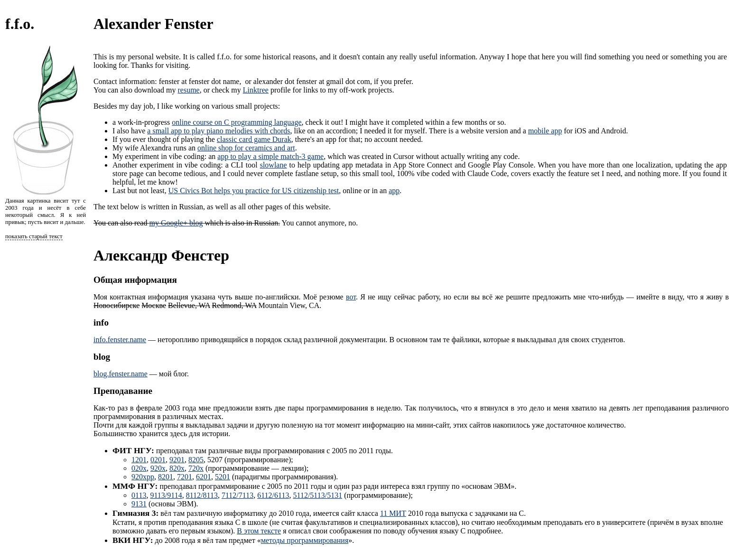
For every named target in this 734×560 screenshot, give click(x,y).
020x (139, 468)
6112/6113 (273, 495)
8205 (196, 460)
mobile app (545, 131)
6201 (204, 477)
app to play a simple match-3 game (270, 156)
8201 (166, 477)
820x (177, 468)
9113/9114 (166, 495)
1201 (139, 460)
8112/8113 (202, 495)
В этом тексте (259, 531)
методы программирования (305, 540)
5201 (223, 477)
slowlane (274, 165)
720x (196, 468)
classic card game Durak (254, 139)
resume (188, 90)
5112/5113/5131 (317, 495)
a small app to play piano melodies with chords (218, 131)
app (394, 191)
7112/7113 (237, 495)
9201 (177, 460)
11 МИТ (393, 513)
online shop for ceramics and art (246, 148)
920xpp (143, 477)
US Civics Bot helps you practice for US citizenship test (254, 191)
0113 (139, 495)
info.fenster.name (120, 340)
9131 (139, 504)
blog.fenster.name (121, 374)
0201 (158, 460)
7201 (185, 477)
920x (158, 468)
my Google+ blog (176, 223)
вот (351, 297)
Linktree (256, 90)
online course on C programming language (237, 122)
